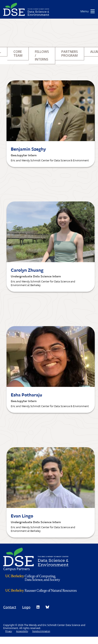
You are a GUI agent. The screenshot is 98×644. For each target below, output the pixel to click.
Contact (10, 607)
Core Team (18, 54)
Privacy (9, 631)
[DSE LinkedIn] (38, 607)
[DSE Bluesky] (47, 607)
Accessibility (22, 631)
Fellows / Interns (42, 55)
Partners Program (70, 54)
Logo (26, 607)
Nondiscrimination (41, 631)
